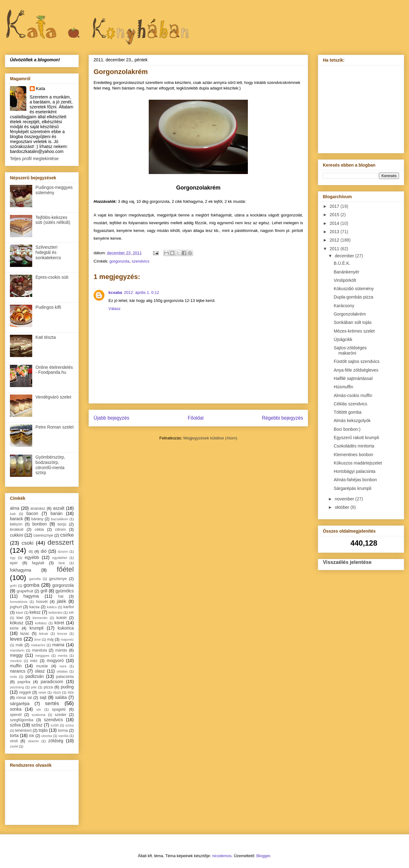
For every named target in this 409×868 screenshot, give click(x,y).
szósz (37, 725)
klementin (40, 618)
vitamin (33, 741)
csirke (67, 535)
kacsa (34, 607)
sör (39, 709)
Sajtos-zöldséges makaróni (350, 350)
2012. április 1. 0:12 (141, 292)
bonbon (40, 524)
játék (62, 601)
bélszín (16, 524)
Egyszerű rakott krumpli (356, 438)
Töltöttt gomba (348, 412)
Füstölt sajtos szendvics (357, 361)
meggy (16, 655)
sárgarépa (20, 704)
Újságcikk (343, 339)
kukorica (66, 628)
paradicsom (52, 682)
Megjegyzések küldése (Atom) (210, 438)
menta (63, 656)
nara (63, 666)
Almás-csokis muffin (353, 395)
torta (14, 735)
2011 (335, 249)
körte (14, 628)
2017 (335, 206)
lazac (25, 634)
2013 (335, 232)
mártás (61, 650)
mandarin (17, 650)
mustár (42, 666)
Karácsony (344, 306)
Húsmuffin (343, 387)
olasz (40, 671)
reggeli (25, 692)
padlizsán (35, 676)
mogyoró (55, 661)
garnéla (35, 579)
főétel (65, 569)
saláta (61, 697)
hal (61, 596)
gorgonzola (119, 261)
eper (14, 563)
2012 (335, 240)
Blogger (263, 856)
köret (59, 623)
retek (42, 692)
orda (13, 677)
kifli (71, 613)
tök (32, 736)
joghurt (16, 607)
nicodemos (222, 856)
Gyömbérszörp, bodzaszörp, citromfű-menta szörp (51, 465)
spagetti (59, 709)
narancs (18, 671)
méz (34, 661)
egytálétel (59, 558)
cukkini (17, 535)
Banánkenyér (347, 272)
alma (15, 508)
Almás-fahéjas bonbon (355, 480)
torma (63, 731)
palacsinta (65, 677)
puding (67, 687)
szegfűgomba (22, 720)
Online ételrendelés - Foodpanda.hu (54, 370)
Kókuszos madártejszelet (358, 463)
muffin (16, 666)
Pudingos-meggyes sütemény (54, 190)
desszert (61, 542)
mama (58, 645)
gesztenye (58, 579)
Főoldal (196, 418)
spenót (16, 715)
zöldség (56, 741)
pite (34, 687)
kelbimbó (56, 613)
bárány (37, 519)
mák (19, 645)
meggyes (42, 656)
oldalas (62, 671)
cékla (39, 530)
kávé (20, 613)
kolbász (41, 623)
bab (13, 514)
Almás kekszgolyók (352, 421)
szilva (15, 725)
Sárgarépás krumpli (352, 488)
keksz (35, 612)
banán (57, 513)
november (345, 499)
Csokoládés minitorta (354, 446)
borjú (62, 524)
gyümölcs (65, 591)
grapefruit (25, 591)
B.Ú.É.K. (342, 263)
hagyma (31, 596)
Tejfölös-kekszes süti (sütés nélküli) (53, 220)
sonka (16, 709)
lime (38, 639)
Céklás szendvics (350, 404)
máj (50, 639)
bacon (32, 513)
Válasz (114, 309)
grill (44, 591)
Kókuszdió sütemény (354, 289)
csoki (28, 543)
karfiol (68, 607)
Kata (41, 89)
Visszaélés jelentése (347, 562)
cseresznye (43, 535)
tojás (43, 730)
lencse (62, 634)
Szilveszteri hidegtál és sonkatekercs (48, 252)
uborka (47, 736)
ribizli (57, 692)
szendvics (141, 261)
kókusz (17, 623)
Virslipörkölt (345, 280)
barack (16, 519)
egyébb (32, 557)
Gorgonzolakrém (350, 314)
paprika (24, 682)
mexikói (16, 661)
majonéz (67, 639)
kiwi (20, 618)
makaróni (38, 645)
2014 (335, 223)
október (343, 507)
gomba (31, 585)
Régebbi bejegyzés (282, 418)
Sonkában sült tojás (353, 322)
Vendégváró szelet (53, 397)
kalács (52, 607)
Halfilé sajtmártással (353, 378)
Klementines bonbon (354, 455)
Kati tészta (46, 337)
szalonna (39, 715)
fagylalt (38, 563)
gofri (13, 586)
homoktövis (19, 602)
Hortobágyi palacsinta (355, 471)
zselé (14, 746)
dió (44, 551)
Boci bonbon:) (347, 429)
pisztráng (17, 687)
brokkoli (17, 530)
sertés (52, 703)
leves (16, 639)
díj (31, 552)
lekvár (44, 634)
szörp (70, 725)
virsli (14, 741)
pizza (48, 687)
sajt (43, 697)
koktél (62, 618)
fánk (62, 563)
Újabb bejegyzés (111, 418)
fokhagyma (20, 570)
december (345, 256)
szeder (60, 715)
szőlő (55, 725)
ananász (38, 508)
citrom (60, 530)
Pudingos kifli (48, 307)
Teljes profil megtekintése (34, 159)
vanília (63, 736)
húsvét (42, 602)
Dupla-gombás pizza (354, 297)
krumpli (36, 628)
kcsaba (115, 292)
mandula (39, 650)
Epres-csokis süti (52, 277)
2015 (335, 215)
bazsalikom (59, 519)
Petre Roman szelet (55, 427)
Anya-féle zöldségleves (356, 370)
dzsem (63, 552)
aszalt (59, 508)
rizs (71, 692)
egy (13, 558)
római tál (24, 698)
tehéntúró (23, 731)
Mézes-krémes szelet (354, 331)
